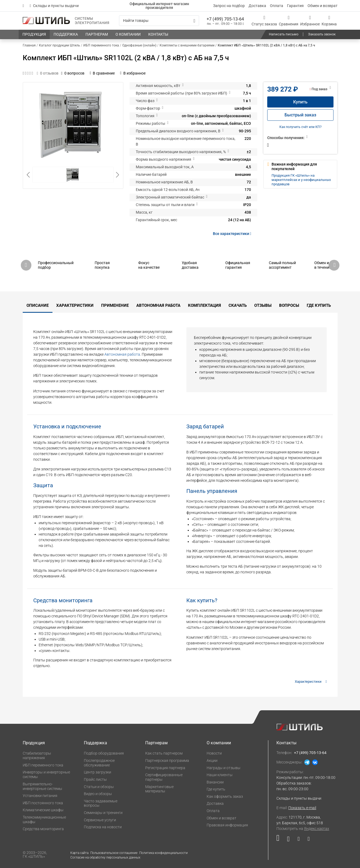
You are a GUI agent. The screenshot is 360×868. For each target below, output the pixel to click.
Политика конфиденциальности (164, 853)
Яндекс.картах (317, 829)
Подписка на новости (103, 827)
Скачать (238, 305)
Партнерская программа (167, 761)
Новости (214, 753)
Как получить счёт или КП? (300, 127)
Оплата (277, 6)
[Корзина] (329, 21)
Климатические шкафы (43, 810)
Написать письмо (284, 34)
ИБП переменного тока (43, 765)
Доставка (257, 6)
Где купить (319, 305)
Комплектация (204, 305)
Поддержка (95, 743)
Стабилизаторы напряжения (37, 756)
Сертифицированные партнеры (164, 777)
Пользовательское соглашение (114, 853)
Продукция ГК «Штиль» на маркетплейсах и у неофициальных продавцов (301, 180)
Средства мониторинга (43, 829)
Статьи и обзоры (99, 787)
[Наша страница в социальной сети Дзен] (298, 840)
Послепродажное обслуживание (99, 763)
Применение (115, 305)
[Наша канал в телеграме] (307, 840)
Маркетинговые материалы (159, 789)
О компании (219, 743)
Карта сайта (79, 853)
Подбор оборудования (104, 753)
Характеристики (75, 305)
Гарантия (295, 6)
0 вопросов (73, 73)
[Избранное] (310, 21)
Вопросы (289, 305)
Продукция (34, 743)
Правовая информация (227, 825)
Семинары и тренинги (103, 813)
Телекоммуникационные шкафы (44, 820)
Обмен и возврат (323, 6)
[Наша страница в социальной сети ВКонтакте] (288, 840)
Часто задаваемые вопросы (101, 803)
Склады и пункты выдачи (54, 6)
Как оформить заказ (225, 796)
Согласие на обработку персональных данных (105, 857)
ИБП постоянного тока (43, 803)
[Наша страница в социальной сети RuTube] (280, 840)
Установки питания (40, 796)
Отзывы (263, 305)
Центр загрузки (98, 772)
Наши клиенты (220, 775)
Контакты (286, 743)
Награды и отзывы (224, 768)
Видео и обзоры (98, 794)
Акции (212, 761)
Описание (38, 305)
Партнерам (156, 743)
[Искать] (194, 21)
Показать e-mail (302, 808)
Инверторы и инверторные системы (46, 774)
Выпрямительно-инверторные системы (42, 786)
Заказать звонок (322, 34)
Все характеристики (233, 234)
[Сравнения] (289, 21)
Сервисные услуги (100, 820)
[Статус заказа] (264, 21)
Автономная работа (158, 305)
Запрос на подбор (229, 6)
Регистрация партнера (165, 768)
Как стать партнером (164, 753)
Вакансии (215, 782)
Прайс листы (95, 779)
